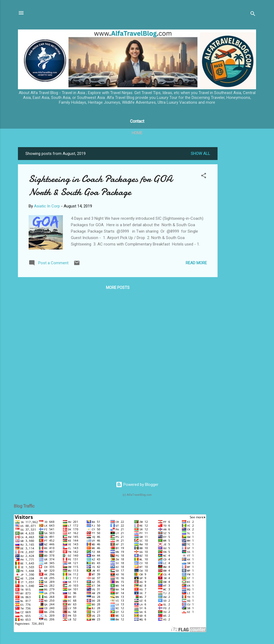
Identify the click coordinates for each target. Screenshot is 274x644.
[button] (204, 176)
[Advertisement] (239, 228)
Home (137, 133)
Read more (196, 263)
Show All (200, 154)
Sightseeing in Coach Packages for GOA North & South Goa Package (100, 185)
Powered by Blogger (137, 485)
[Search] (253, 15)
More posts (118, 288)
